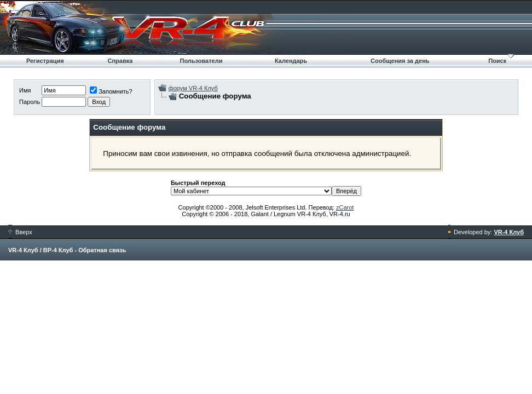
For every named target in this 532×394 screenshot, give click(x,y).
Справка (120, 61)
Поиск (497, 61)
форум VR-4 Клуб (193, 88)
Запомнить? (111, 91)
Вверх (20, 232)
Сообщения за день (400, 61)
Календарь (291, 61)
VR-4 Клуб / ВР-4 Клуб (41, 250)
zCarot (345, 207)
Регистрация (45, 61)
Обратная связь (102, 250)
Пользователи (201, 61)
